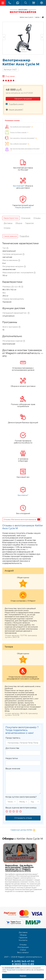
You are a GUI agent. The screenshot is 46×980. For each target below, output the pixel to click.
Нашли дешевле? (16, 110)
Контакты (23, 940)
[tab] (11, 218)
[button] (11, 802)
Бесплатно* (23, 495)
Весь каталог (23, 952)
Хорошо (23, 976)
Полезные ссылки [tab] (12, 120)
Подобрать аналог (16, 104)
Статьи (23, 950)
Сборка (23, 935)
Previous (4, 37)
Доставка (23, 932)
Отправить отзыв (23, 818)
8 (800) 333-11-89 (23, 964)
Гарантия (23, 938)
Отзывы (23, 945)
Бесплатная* (19, 186)
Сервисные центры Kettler (23, 830)
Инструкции (23, 947)
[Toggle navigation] (3, 3)
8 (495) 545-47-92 (23, 961)
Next (42, 37)
